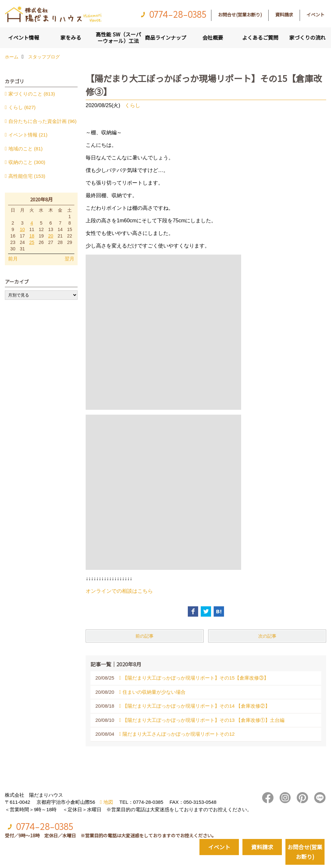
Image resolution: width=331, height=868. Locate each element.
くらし (133, 105)
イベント (315, 15)
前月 (13, 259)
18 (32, 236)
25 (32, 242)
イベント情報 (24, 37)
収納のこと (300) (27, 162)
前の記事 (144, 636)
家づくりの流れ (307, 37)
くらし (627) (22, 107)
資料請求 (284, 15)
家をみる (71, 37)
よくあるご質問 (260, 37)
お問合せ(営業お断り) (240, 15)
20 (51, 236)
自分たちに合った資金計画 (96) (43, 121)
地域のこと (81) (26, 149)
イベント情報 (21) (28, 135)
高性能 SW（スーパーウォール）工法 (118, 37)
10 (22, 229)
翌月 (69, 259)
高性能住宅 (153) (27, 176)
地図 (108, 802)
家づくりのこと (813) (32, 94)
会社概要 (213, 37)
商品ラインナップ (165, 37)
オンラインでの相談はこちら (119, 591)
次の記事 (267, 636)
